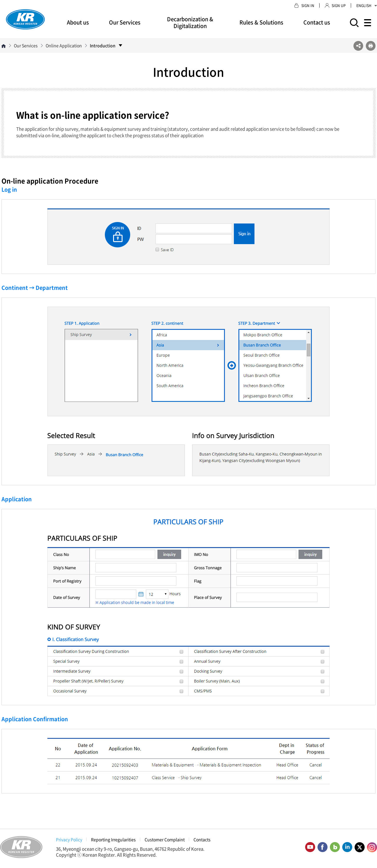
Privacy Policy (69, 839)
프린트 (371, 46)
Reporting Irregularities (113, 839)
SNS (358, 46)
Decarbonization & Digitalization (190, 22)
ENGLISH (367, 6)
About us (78, 22)
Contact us (317, 22)
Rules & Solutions (261, 22)
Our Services (125, 22)
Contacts (202, 839)
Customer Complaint (165, 839)
